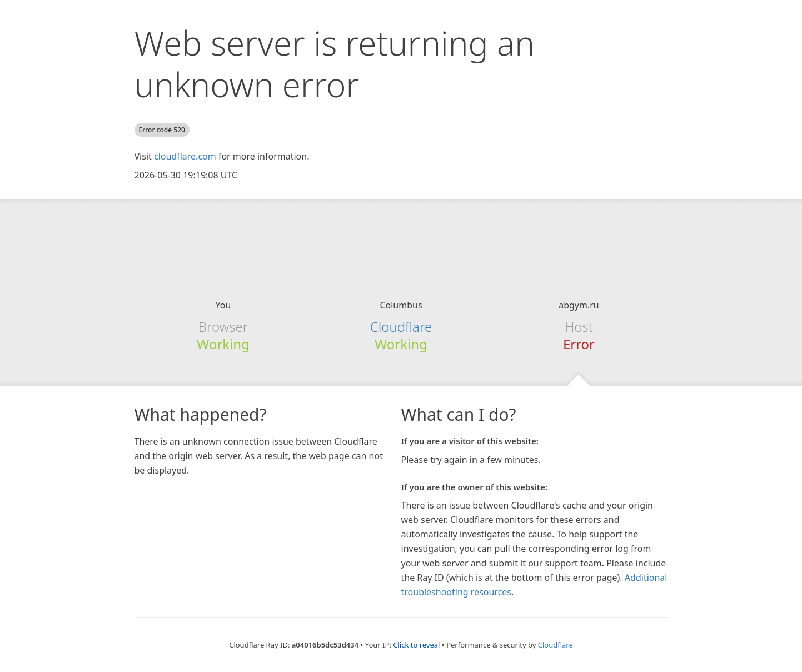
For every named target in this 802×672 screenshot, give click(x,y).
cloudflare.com (185, 156)
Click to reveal (416, 645)
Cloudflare (401, 327)
